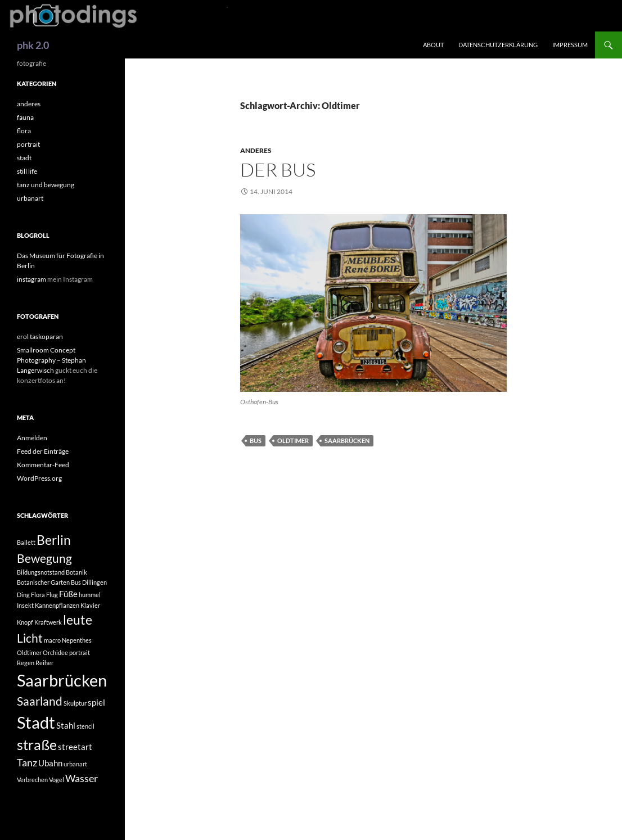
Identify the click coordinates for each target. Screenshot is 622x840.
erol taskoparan (40, 337)
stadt (24, 158)
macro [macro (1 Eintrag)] (52, 640)
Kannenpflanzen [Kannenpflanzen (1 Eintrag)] (57, 605)
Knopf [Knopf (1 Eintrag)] (25, 622)
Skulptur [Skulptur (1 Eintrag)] (75, 703)
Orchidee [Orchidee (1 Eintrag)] (55, 652)
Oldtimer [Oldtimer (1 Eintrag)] (29, 652)
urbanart (30, 198)
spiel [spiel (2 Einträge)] (96, 702)
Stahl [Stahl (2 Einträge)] (66, 725)
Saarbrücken (347, 441)
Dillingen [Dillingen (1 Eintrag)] (94, 582)
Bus (256, 441)
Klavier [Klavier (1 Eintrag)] (90, 605)
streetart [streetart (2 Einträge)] (75, 747)
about (433, 45)
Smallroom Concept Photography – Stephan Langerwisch (51, 360)
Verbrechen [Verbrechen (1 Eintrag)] (32, 780)
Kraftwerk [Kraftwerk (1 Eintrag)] (48, 622)
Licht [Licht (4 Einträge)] (30, 638)
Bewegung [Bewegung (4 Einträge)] (44, 558)
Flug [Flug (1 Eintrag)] (52, 595)
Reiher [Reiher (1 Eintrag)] (44, 663)
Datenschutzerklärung (498, 45)
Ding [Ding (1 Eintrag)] (23, 595)
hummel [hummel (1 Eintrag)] (90, 595)
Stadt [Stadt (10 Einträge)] (36, 722)
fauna (25, 117)
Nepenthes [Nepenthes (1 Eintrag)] (77, 640)
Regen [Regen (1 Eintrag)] (26, 663)
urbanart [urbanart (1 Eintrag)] (75, 764)
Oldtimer (293, 441)
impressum (570, 45)
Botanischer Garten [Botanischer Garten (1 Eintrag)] (43, 582)
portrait (28, 144)
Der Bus (278, 170)
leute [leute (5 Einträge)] (78, 620)
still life (27, 171)
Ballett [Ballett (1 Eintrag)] (26, 542)
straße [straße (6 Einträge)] (37, 745)
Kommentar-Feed (43, 465)
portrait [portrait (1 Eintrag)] (80, 652)
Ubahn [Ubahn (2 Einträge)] (50, 763)
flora (24, 131)
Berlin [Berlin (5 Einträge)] (54, 540)
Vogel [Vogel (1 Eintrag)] (57, 780)
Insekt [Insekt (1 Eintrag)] (25, 605)
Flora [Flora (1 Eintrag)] (38, 595)
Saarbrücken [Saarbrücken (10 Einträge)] (62, 680)
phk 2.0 (33, 45)
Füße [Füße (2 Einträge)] (68, 594)
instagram (31, 279)
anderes (256, 150)
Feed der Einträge (43, 451)
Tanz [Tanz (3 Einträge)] (27, 762)
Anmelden (32, 438)
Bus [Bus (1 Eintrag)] (76, 582)
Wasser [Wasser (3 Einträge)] (82, 778)
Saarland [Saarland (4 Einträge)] (40, 701)
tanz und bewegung (46, 185)
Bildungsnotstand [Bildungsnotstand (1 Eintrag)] (41, 572)
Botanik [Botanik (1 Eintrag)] (76, 572)
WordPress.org (39, 478)
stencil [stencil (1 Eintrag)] (85, 726)
